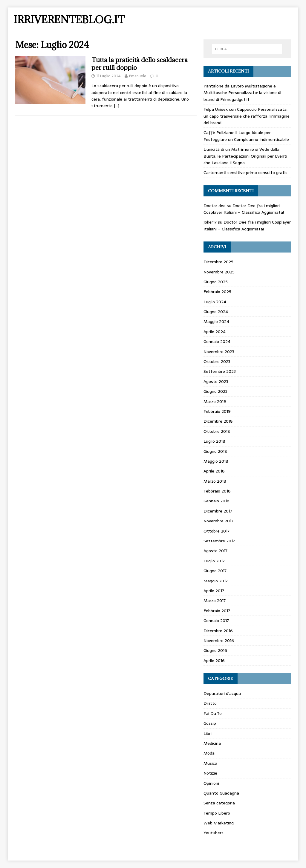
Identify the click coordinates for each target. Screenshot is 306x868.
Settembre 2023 (220, 371)
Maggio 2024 (216, 321)
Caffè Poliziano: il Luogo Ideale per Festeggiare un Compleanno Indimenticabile (246, 136)
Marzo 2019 (215, 401)
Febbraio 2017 (217, 611)
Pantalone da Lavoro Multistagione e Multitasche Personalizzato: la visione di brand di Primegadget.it (242, 93)
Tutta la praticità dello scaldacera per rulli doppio (140, 64)
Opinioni (211, 783)
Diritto (210, 703)
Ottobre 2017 (217, 531)
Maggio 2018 (216, 461)
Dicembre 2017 (218, 511)
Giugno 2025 (216, 282)
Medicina (212, 743)
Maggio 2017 (216, 581)
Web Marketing (219, 823)
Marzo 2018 (215, 481)
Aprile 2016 (214, 661)
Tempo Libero (217, 813)
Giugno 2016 (215, 650)
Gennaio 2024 (217, 341)
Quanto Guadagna (221, 793)
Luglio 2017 (214, 561)
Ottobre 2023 (217, 361)
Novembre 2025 (219, 272)
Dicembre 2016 (218, 631)
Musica (210, 763)
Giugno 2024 (216, 312)
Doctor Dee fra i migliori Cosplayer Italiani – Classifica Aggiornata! (244, 209)
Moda (209, 753)
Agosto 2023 (216, 381)
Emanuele (138, 76)
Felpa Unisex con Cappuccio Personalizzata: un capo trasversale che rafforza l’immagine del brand (247, 116)
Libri (208, 733)
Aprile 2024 (215, 332)
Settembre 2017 (219, 541)
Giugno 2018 (215, 451)
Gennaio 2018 (217, 501)
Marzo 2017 (215, 601)
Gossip (210, 723)
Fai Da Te (213, 713)
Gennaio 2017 (216, 621)
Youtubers (214, 833)
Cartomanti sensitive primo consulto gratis (245, 173)
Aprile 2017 (214, 591)
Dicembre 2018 (218, 421)
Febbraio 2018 (217, 491)
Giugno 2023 (215, 391)
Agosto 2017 (215, 551)
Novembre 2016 (219, 641)
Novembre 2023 (219, 352)
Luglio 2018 (214, 441)
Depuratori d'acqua (222, 693)
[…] (117, 106)
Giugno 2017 (215, 571)
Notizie (210, 773)
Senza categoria (219, 803)
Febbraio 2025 (217, 292)
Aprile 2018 (214, 471)
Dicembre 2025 (218, 262)
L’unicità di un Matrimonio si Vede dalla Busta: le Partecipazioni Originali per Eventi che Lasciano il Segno (245, 156)
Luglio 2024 (215, 302)
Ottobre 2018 (217, 431)
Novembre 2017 (218, 521)
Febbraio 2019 (217, 411)
